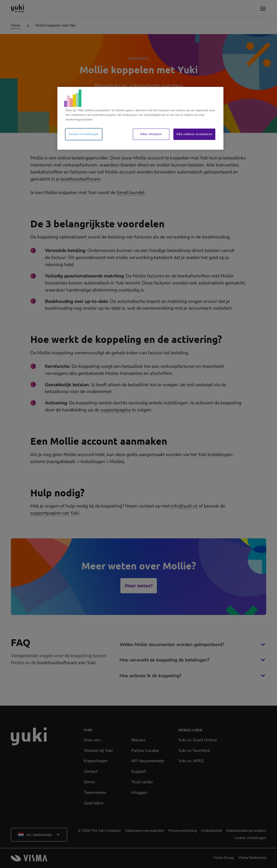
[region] (140, 118)
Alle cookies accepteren (194, 134)
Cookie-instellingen (84, 134)
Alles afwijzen (151, 134)
